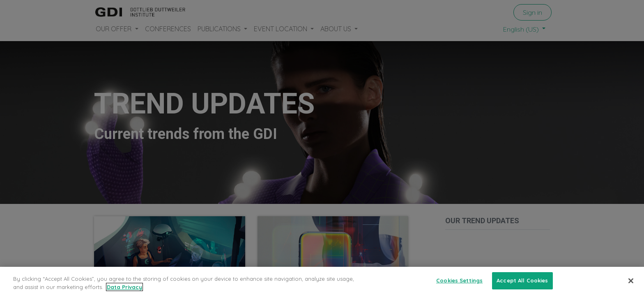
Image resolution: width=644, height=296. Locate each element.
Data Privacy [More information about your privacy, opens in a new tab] (124, 291)
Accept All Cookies (522, 285)
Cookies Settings (459, 285)
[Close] (631, 285)
